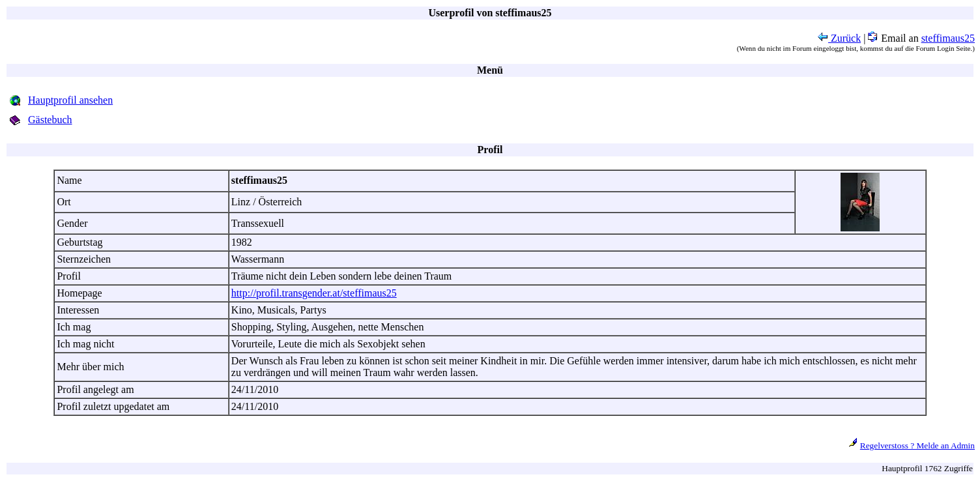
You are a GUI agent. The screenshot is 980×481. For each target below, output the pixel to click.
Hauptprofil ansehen (70, 100)
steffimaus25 (948, 38)
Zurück (839, 38)
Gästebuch (50, 120)
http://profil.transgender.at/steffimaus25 (314, 293)
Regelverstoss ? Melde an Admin (917, 445)
